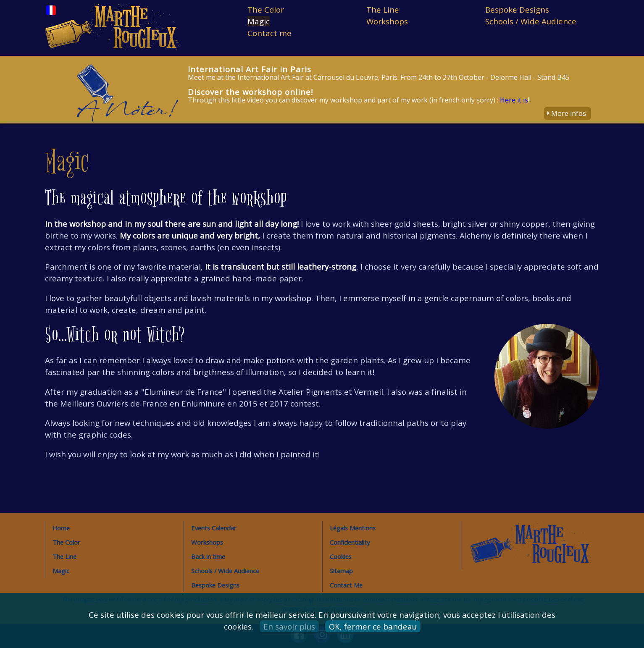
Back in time (208, 556)
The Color (266, 9)
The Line (383, 9)
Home (61, 528)
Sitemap (341, 571)
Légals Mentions (353, 528)
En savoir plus (289, 626)
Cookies (341, 556)
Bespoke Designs (517, 9)
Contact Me (346, 585)
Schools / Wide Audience (531, 21)
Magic (259, 21)
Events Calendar (214, 528)
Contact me (269, 33)
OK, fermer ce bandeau (373, 626)
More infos (569, 113)
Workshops (387, 21)
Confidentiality (350, 542)
